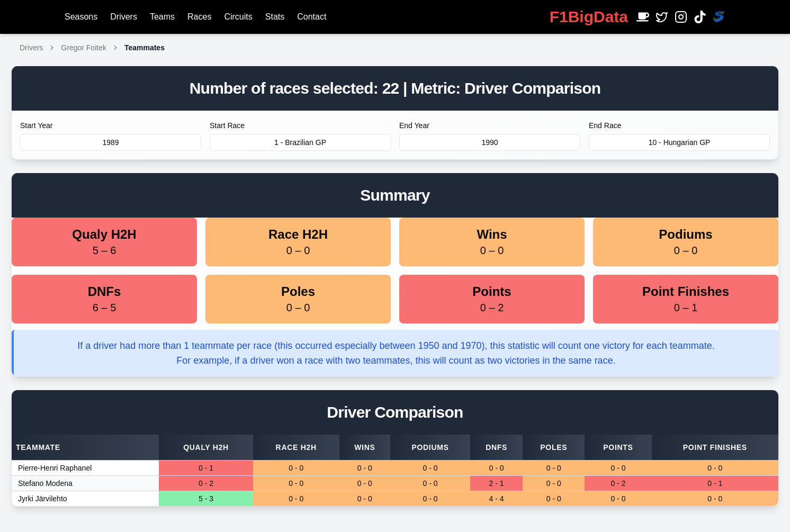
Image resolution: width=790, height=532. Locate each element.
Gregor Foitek (84, 48)
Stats (275, 17)
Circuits (238, 17)
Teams (162, 17)
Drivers (124, 17)
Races (199, 17)
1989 (110, 142)
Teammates (145, 48)
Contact (312, 17)
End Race (605, 125)
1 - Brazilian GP (300, 142)
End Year (414, 125)
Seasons (81, 17)
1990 (490, 142)
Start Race (227, 125)
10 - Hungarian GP (680, 142)
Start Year (37, 125)
